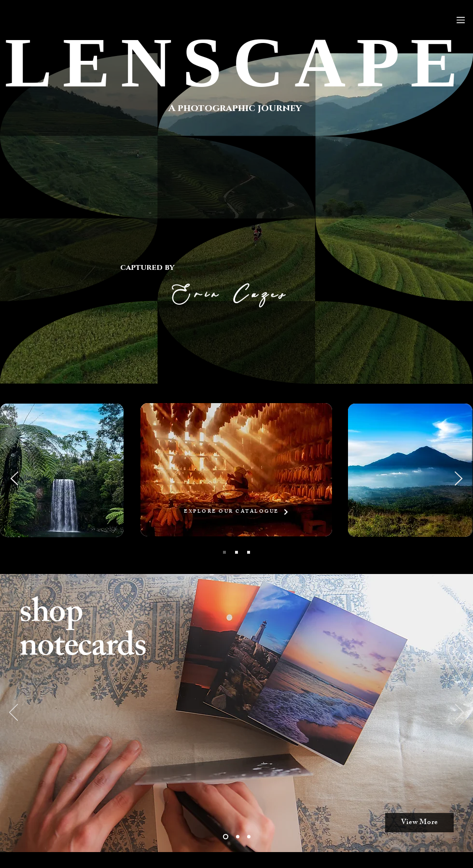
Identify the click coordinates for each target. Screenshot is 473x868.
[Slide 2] (226, 837)
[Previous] (14, 713)
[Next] (459, 713)
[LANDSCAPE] (236, 552)
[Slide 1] (238, 837)
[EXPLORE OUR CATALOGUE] (236, 512)
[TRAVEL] (224, 552)
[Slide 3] (249, 837)
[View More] (419, 823)
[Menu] (460, 20)
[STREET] (249, 552)
